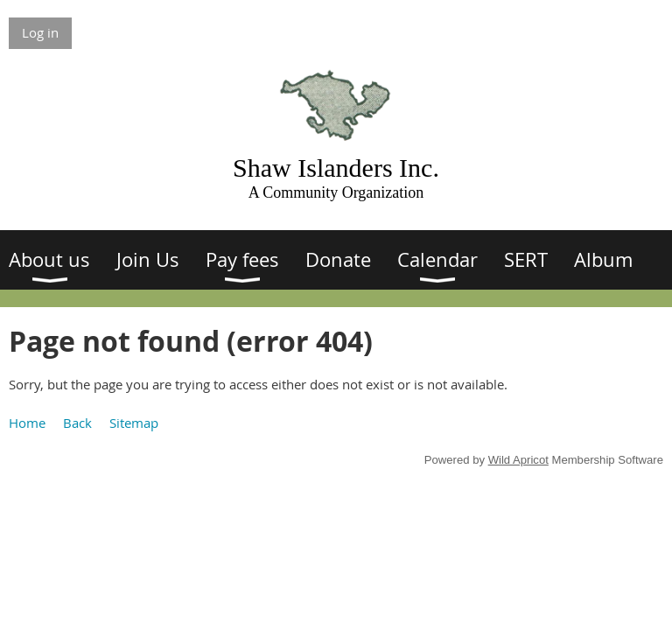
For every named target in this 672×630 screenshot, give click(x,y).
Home (27, 423)
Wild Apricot (518, 460)
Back (77, 423)
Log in (40, 32)
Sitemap (134, 423)
